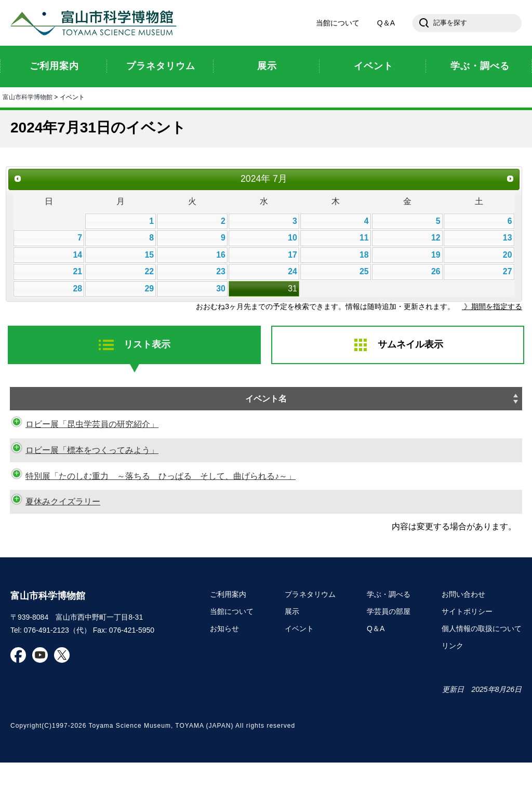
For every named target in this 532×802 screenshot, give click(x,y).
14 (77, 255)
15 (149, 255)
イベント (299, 669)
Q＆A (386, 23)
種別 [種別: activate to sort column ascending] (497, 399)
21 (77, 271)
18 (364, 255)
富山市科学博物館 (96, 23)
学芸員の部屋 (389, 651)
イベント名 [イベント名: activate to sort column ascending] (119, 399)
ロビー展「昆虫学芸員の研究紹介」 (82, 438)
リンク (453, 686)
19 (436, 255)
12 (436, 238)
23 (221, 271)
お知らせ (224, 669)
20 (508, 255)
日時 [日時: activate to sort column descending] (335, 399)
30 (221, 289)
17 (292, 255)
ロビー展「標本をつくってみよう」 (82, 464)
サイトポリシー (467, 651)
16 (221, 255)
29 (149, 289)
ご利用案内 (228, 634)
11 (364, 238)
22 (149, 271)
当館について (338, 23)
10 (292, 238)
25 (364, 271)
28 (77, 289)
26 (436, 271)
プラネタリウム (310, 634)
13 (508, 238)
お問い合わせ (463, 634)
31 (292, 289)
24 (292, 271)
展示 (292, 651)
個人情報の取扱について (482, 669)
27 (508, 271)
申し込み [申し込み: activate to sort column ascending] (455, 405)
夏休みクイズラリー (52, 528)
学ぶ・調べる (389, 634)
